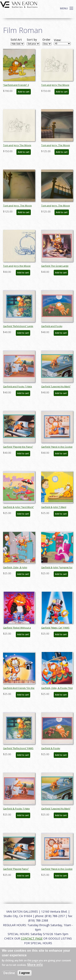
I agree (25, 973)
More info (35, 965)
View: (58, 40)
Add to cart (24, 92)
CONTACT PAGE (32, 938)
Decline (9, 973)
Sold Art (16, 40)
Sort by (32, 40)
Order (46, 40)
